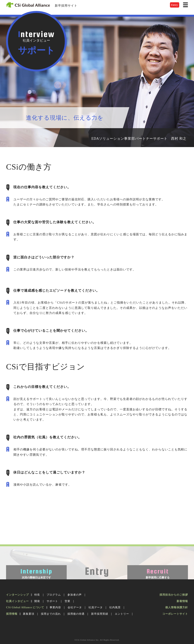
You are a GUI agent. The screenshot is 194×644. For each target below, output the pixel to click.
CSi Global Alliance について (25, 607)
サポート (52, 601)
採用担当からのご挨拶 (174, 595)
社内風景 (115, 607)
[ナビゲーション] (185, 5)
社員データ (96, 607)
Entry (175, 5)
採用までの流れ (51, 614)
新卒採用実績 (100, 614)
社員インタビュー (17, 601)
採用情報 (12, 614)
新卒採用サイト (66, 6)
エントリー (122, 614)
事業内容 (55, 607)
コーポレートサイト (175, 614)
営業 (67, 601)
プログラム (54, 595)
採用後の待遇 (76, 614)
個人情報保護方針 (177, 607)
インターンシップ (17, 595)
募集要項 (29, 614)
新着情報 (182, 601)
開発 (37, 601)
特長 (37, 595)
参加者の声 (75, 595)
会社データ (75, 607)
